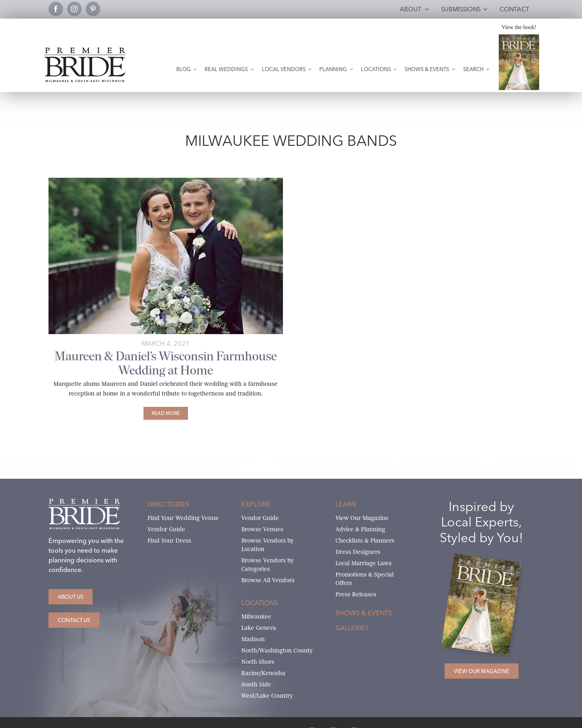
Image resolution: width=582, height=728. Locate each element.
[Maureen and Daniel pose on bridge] (166, 181)
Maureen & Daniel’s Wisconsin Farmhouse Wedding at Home (166, 363)
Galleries (352, 628)
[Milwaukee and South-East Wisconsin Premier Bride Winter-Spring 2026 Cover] (519, 37)
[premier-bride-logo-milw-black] (85, 51)
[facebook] (56, 9)
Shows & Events (364, 613)
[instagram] (74, 9)
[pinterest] (93, 9)
